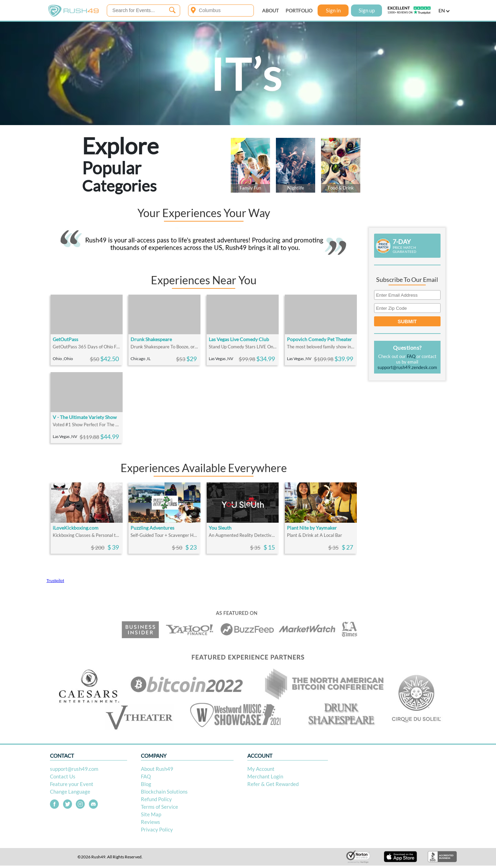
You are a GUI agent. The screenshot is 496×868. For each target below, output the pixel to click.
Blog (146, 784)
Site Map (151, 814)
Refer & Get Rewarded (273, 784)
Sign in (333, 10)
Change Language (70, 792)
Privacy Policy (157, 829)
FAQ (411, 356)
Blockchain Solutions (164, 792)
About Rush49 (157, 769)
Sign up (367, 10)
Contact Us (63, 776)
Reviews (151, 822)
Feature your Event (72, 784)
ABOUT (270, 11)
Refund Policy (156, 799)
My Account (261, 769)
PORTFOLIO (299, 11)
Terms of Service (159, 807)
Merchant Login (265, 776)
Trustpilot (55, 580)
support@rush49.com (74, 769)
